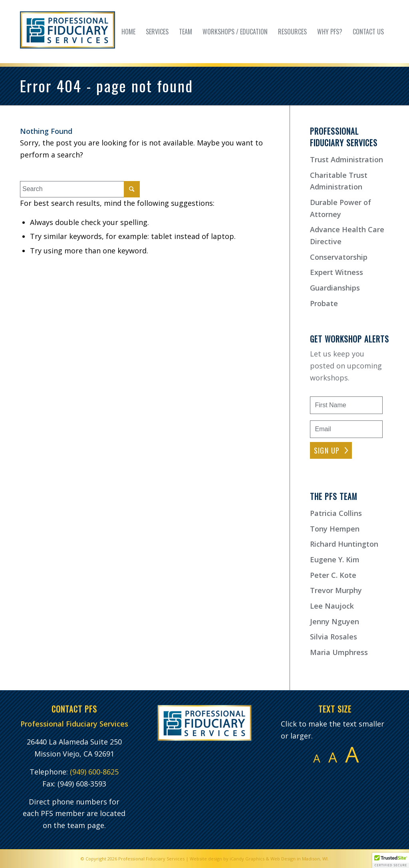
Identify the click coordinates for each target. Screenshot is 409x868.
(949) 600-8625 (94, 772)
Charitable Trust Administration (339, 181)
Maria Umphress (339, 652)
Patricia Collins (336, 513)
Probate (324, 303)
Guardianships (335, 288)
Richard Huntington (344, 544)
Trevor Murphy (336, 590)
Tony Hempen (335, 529)
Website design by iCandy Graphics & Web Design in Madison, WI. (259, 859)
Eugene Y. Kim (335, 559)
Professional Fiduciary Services (151, 859)
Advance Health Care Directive (347, 235)
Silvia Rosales (334, 637)
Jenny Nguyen (335, 621)
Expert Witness (337, 272)
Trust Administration (346, 159)
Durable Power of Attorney (341, 208)
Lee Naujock (332, 606)
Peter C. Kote (333, 575)
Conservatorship (339, 257)
